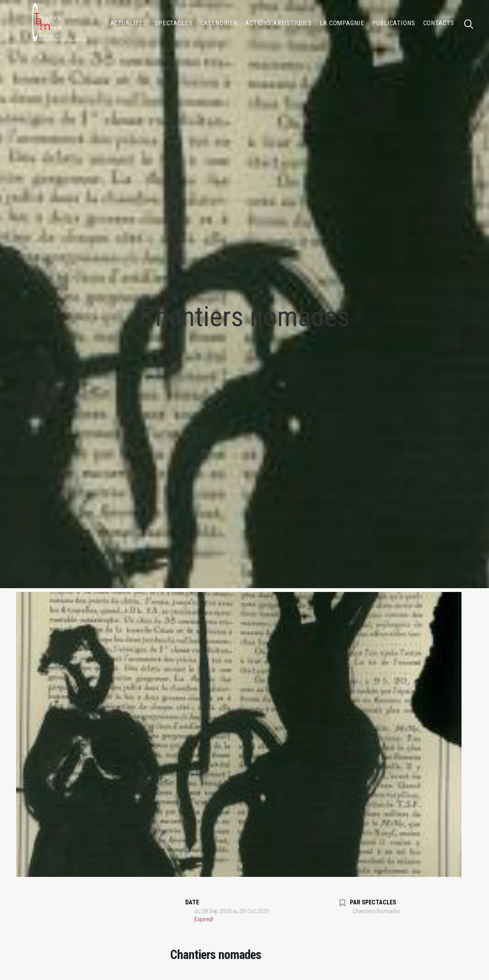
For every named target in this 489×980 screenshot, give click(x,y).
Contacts (439, 23)
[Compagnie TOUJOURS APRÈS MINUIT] (59, 23)
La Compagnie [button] (342, 23)
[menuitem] (129, 23)
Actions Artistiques (279, 23)
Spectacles (174, 23)
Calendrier (219, 23)
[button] (472, 23)
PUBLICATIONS (393, 23)
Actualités (129, 23)
